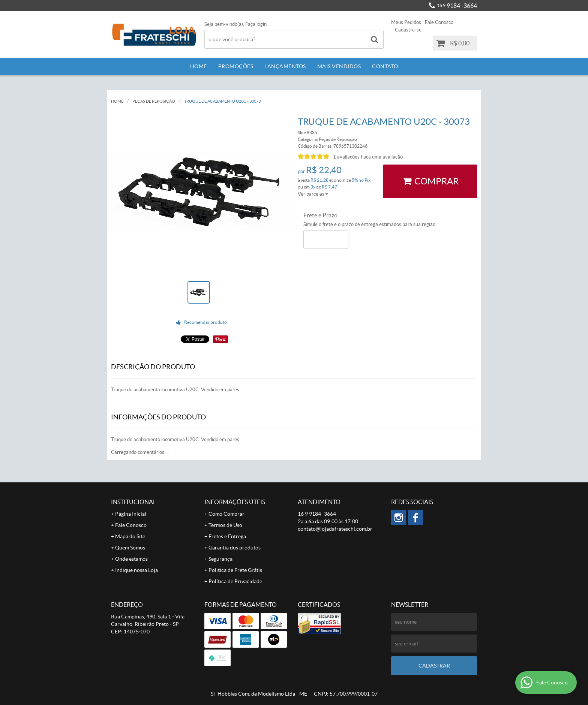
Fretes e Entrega (227, 536)
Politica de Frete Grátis (235, 570)
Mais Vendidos (339, 66)
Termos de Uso (225, 525)
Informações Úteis (235, 502)
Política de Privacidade (235, 581)
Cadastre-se (408, 30)
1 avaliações (346, 157)
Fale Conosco (439, 22)
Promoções (236, 66)
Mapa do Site (130, 536)
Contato (385, 66)
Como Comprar (226, 514)
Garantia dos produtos (235, 548)
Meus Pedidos (406, 22)
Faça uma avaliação (382, 157)
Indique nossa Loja (136, 570)
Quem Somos (130, 548)
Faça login (256, 24)
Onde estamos (131, 559)
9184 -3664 (457, 6)
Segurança (220, 559)
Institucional (133, 502)
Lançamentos (285, 66)
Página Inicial (131, 514)
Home (199, 66)
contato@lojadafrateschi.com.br (335, 529)
